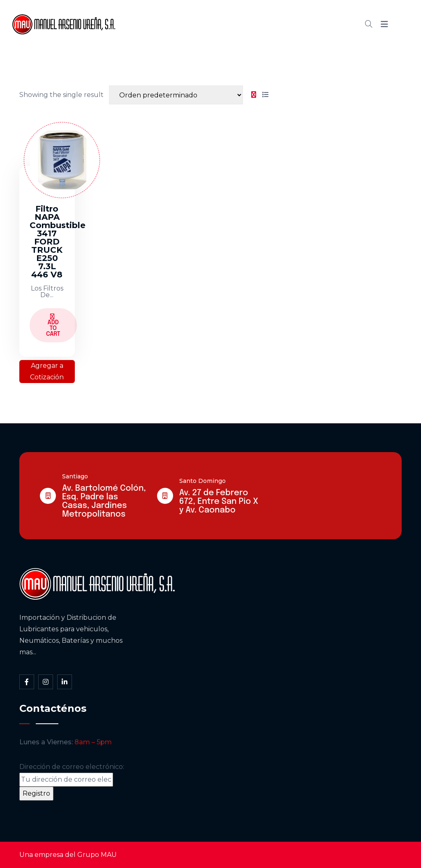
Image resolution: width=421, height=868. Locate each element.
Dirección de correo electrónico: (72, 775)
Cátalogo (238, 24)
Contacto (316, 24)
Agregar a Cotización (47, 371)
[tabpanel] (145, 247)
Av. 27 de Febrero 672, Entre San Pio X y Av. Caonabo (219, 502)
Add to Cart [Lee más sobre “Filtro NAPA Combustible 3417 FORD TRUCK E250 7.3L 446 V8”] (53, 325)
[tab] (254, 95)
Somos (195, 24)
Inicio (158, 24)
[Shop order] (176, 95)
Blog (277, 24)
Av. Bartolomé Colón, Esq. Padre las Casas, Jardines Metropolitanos (104, 501)
